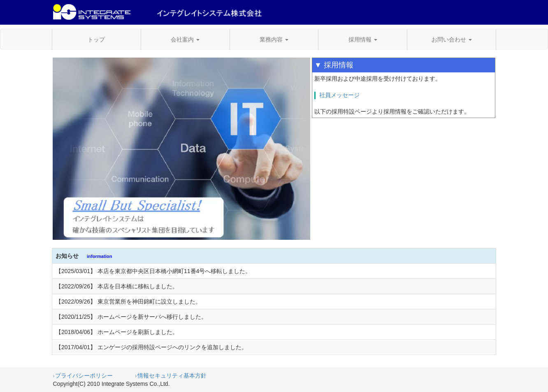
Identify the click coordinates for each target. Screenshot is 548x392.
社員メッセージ (339, 95)
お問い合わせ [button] (452, 39)
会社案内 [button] (185, 39)
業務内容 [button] (274, 39)
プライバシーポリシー (83, 376)
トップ (96, 39)
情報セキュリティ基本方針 (171, 376)
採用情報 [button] (363, 39)
